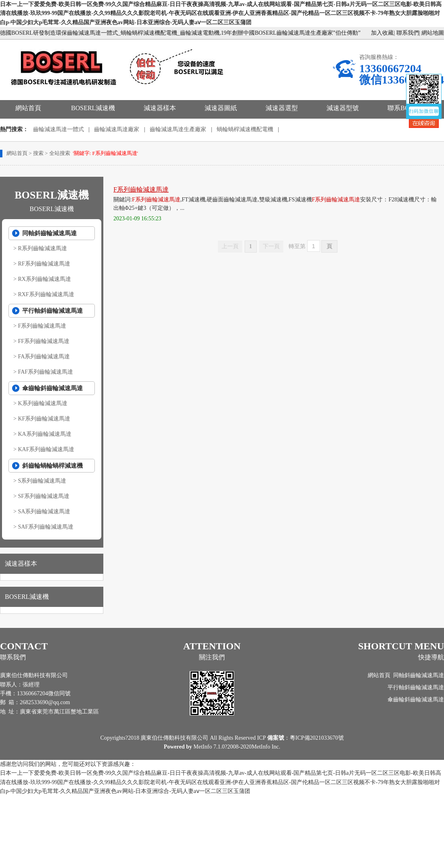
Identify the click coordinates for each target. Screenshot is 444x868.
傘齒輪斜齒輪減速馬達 (52, 388)
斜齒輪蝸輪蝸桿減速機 (52, 466)
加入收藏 (382, 33)
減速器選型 (282, 108)
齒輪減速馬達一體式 (59, 129)
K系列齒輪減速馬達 (42, 403)
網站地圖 (433, 33)
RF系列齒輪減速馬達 (44, 264)
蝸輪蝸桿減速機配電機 (245, 129)
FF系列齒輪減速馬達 (44, 341)
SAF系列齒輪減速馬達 (46, 527)
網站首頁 (28, 108)
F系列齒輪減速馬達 (42, 326)
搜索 (38, 153)
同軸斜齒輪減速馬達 (49, 233)
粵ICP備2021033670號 (317, 738)
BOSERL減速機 (93, 108)
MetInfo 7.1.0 (209, 747)
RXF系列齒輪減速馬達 (46, 294)
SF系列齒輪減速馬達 (44, 496)
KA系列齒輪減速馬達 (44, 434)
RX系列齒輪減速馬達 (44, 279)
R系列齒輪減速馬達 (42, 248)
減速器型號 (343, 108)
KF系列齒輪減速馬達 (44, 419)
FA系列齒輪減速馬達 (44, 357)
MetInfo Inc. (266, 747)
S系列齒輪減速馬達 (42, 481)
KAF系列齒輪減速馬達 (46, 449)
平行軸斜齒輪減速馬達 (52, 311)
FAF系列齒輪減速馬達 (45, 372)
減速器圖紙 (221, 108)
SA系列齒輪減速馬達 (44, 511)
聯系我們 (408, 33)
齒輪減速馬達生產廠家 (178, 129)
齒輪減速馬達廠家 (117, 129)
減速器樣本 (160, 108)
